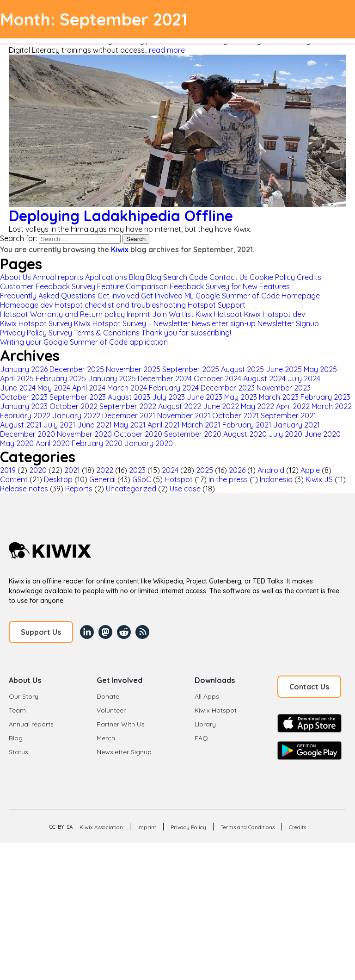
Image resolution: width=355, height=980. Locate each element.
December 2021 (129, 416)
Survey (60, 333)
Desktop (58, 479)
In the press (228, 479)
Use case (185, 489)
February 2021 (247, 425)
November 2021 (184, 416)
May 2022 (257, 406)
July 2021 (59, 425)
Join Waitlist (173, 314)
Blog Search (167, 277)
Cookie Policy (272, 277)
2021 (72, 470)
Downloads (215, 680)
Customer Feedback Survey (48, 286)
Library (205, 724)
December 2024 (165, 378)
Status (18, 752)
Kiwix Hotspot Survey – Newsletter (132, 323)
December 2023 (228, 388)
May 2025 (320, 369)
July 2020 (285, 434)
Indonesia (276, 479)
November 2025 (133, 369)
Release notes (24, 489)
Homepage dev (26, 305)
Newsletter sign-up (224, 323)
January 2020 (149, 443)
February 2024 (174, 388)
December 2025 (77, 369)
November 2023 (284, 388)
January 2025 (112, 378)
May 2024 (54, 388)
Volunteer (111, 710)
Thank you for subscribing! (186, 333)
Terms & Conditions (107, 333)
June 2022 (221, 406)
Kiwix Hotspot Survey (36, 323)
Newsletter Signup (288, 323)
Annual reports (58, 277)
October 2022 (73, 406)
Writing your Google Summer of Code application (84, 342)
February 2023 (325, 397)
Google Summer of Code (238, 296)
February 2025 (61, 378)
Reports (79, 489)
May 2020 (17, 443)
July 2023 (168, 397)
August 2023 (129, 397)
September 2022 (128, 406)
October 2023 (24, 397)
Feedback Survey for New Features (230, 286)
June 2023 (205, 397)
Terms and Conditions (248, 827)
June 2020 (322, 434)
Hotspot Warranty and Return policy (62, 314)
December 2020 (28, 434)
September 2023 (78, 397)
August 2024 (264, 378)
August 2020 (245, 434)
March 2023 (279, 397)
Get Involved (118, 296)
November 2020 (84, 434)
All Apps (207, 696)
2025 (205, 470)
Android (271, 470)
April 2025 (17, 378)
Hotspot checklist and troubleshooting (120, 305)
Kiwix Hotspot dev (275, 314)
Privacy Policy (23, 333)
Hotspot (179, 479)
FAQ (201, 738)
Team (17, 710)
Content (14, 479)
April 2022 (293, 406)
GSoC (142, 479)
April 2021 (164, 425)
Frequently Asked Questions (48, 296)
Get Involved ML (167, 296)
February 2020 (97, 443)
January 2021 (297, 425)
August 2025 (242, 369)
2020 (38, 470)
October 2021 (236, 416)
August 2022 (180, 406)
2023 (137, 470)
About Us (15, 277)
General (102, 479)
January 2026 (24, 369)
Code (198, 277)
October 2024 (217, 378)
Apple (310, 470)
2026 (237, 470)
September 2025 (191, 369)
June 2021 (95, 425)
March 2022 (332, 406)
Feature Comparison (132, 286)
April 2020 (53, 443)
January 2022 (76, 416)
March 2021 (201, 425)
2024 (170, 470)
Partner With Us (121, 724)
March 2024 (127, 388)
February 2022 (25, 416)
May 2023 (241, 397)
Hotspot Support (217, 305)
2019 (8, 470)
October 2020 (138, 434)
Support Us (41, 632)
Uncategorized (131, 489)
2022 (105, 470)
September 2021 (288, 416)
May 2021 (130, 425)
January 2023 (24, 406)
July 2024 (304, 378)
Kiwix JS (319, 479)
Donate (108, 696)
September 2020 (193, 434)
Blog (137, 277)
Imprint (138, 314)
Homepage (301, 296)
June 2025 (284, 369)
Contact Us (229, 277)
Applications (106, 277)
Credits (309, 277)
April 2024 (89, 388)
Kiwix (120, 249)
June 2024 (18, 388)
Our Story (24, 696)
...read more (165, 50)
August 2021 (21, 425)
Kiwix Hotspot (219, 314)
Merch (106, 738)
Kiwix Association (101, 827)
